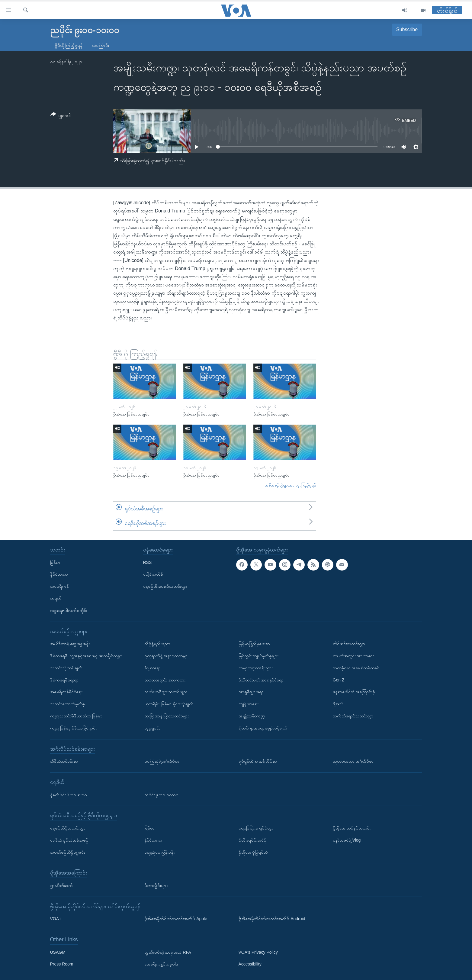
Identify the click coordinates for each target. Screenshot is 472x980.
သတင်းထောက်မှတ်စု (67, 704)
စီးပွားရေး (152, 668)
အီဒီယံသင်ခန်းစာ (64, 761)
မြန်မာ (55, 562)
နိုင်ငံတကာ (59, 574)
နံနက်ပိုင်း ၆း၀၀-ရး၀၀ (69, 794)
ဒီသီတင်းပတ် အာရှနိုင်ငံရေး (261, 680)
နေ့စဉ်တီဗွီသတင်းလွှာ (68, 828)
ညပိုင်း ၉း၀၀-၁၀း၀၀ (162, 794)
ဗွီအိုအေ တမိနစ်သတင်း (352, 828)
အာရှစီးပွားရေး (251, 692)
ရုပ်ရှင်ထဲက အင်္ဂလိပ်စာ (258, 761)
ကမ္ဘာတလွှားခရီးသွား (256, 668)
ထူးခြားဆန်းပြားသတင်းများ (167, 716)
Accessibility (250, 964)
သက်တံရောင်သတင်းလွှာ (353, 716)
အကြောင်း (101, 45)
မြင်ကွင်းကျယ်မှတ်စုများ (258, 656)
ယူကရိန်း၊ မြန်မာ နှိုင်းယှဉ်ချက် (169, 704)
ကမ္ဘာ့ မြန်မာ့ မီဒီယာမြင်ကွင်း (74, 728)
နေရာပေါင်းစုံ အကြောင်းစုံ (354, 692)
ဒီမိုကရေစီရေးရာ (64, 680)
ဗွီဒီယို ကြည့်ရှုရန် (69, 45)
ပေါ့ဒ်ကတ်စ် (153, 574)
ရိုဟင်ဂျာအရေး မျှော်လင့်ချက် (263, 728)
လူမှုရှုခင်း (152, 728)
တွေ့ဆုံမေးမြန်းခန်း (159, 852)
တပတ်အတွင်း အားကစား (165, 680)
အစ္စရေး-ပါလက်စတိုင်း (69, 610)
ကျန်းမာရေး (249, 704)
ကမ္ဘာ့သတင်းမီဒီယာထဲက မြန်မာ (76, 716)
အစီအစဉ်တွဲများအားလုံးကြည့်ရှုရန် (291, 485)
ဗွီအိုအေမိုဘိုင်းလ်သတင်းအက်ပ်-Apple (176, 919)
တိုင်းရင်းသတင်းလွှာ (349, 644)
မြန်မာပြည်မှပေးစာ (254, 644)
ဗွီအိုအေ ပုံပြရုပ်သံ (253, 852)
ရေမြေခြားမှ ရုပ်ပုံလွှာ (256, 828)
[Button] (61, 116)
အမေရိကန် (59, 586)
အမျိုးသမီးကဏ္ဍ (252, 716)
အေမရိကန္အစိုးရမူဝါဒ (161, 964)
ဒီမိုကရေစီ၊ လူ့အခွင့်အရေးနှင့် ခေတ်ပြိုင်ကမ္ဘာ (86, 656)
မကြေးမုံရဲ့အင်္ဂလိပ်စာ (162, 761)
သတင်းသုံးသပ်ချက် (66, 668)
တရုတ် (56, 598)
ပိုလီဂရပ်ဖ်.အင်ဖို (253, 840)
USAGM (58, 952)
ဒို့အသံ (338, 704)
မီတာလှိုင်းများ (156, 885)
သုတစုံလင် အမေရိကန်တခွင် (356, 668)
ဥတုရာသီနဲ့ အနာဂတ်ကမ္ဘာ (166, 656)
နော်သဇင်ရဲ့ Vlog (347, 840)
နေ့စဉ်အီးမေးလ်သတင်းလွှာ (165, 586)
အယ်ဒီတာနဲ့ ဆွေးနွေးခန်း (70, 644)
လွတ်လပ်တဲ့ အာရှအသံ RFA (168, 952)
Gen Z (339, 680)
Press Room (62, 964)
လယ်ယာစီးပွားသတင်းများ (166, 692)
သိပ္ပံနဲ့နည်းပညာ (157, 644)
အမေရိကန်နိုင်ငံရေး (66, 692)
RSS (148, 562)
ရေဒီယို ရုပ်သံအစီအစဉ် (69, 840)
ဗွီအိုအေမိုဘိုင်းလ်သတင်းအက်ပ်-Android (272, 919)
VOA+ (56, 919)
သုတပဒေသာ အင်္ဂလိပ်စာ (353, 761)
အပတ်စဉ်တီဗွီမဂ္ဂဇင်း (67, 852)
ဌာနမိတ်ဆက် (61, 885)
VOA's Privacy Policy (258, 952)
